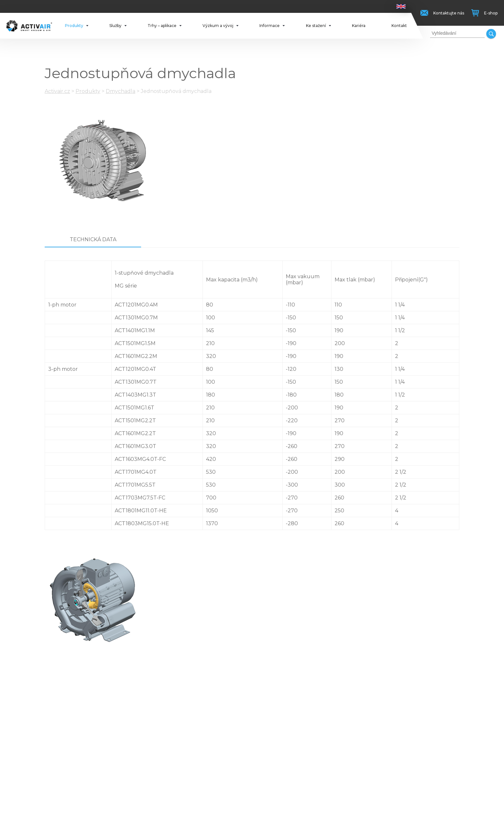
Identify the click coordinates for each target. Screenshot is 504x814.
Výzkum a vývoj (218, 26)
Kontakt (399, 26)
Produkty (74, 26)
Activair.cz (57, 91)
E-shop (491, 13)
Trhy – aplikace (162, 26)
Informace (270, 26)
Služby (115, 26)
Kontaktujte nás (449, 13)
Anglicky (401, 6)
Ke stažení (316, 26)
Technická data (93, 239)
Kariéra (359, 26)
